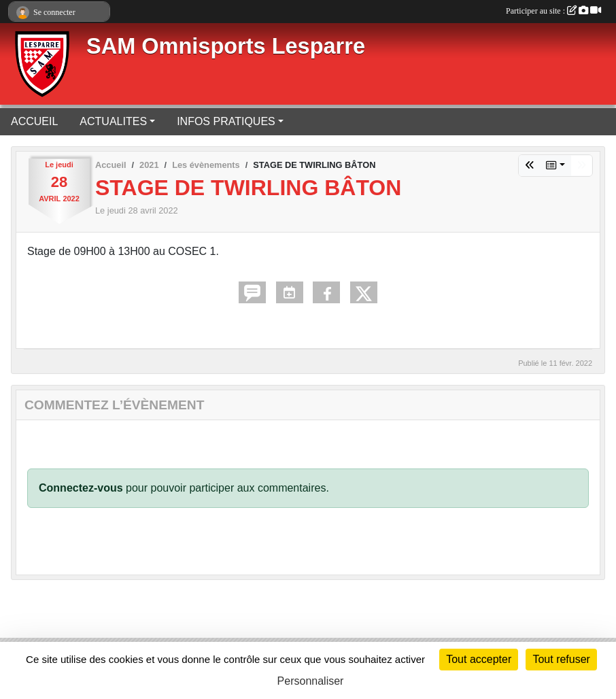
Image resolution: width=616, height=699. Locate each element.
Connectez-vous (81, 488)
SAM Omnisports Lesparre (226, 46)
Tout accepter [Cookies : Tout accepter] (479, 659)
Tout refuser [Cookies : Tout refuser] (561, 659)
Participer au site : (553, 11)
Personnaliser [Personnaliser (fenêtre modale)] (311, 681)
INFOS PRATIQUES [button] (226, 121)
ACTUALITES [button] (113, 121)
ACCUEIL (34, 121)
